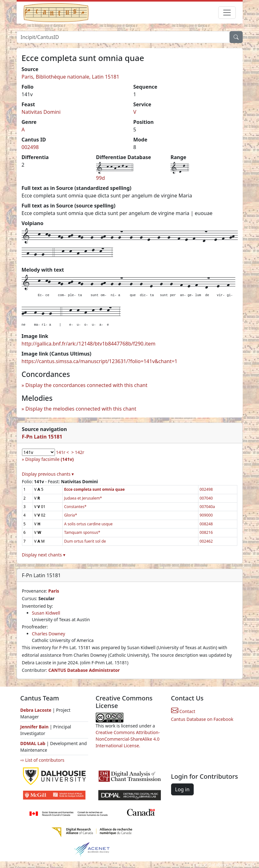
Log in (182, 789)
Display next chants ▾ (44, 555)
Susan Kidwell (46, 613)
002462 (206, 541)
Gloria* (70, 515)
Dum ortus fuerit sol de (85, 541)
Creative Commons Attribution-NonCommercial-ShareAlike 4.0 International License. (128, 739)
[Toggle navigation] (227, 13)
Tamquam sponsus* (82, 532)
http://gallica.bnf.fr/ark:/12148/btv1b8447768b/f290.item (89, 344)
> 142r (78, 452)
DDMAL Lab (33, 743)
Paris (54, 591)
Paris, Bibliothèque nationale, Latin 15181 (70, 77)
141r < (62, 452)
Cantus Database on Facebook (202, 719)
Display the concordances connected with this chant (86, 385)
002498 (30, 147)
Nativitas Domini (41, 112)
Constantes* (75, 507)
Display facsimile (49, 459)
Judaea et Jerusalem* (83, 498)
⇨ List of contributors (42, 760)
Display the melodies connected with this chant (81, 409)
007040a (207, 507)
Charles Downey (49, 634)
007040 (206, 498)
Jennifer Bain (35, 727)
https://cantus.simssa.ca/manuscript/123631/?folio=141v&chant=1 (100, 361)
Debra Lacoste (36, 710)
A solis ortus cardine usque (88, 524)
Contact (183, 711)
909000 (206, 515)
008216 (206, 532)
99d (100, 178)
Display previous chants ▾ (48, 474)
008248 (206, 524)
